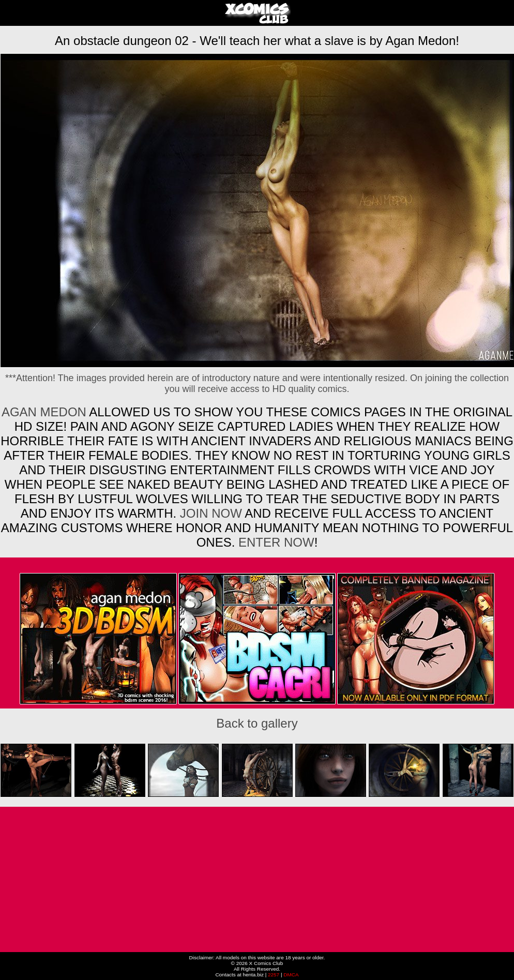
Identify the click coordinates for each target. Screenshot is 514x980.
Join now (212, 513)
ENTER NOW (274, 542)
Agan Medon (44, 412)
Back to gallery (257, 723)
